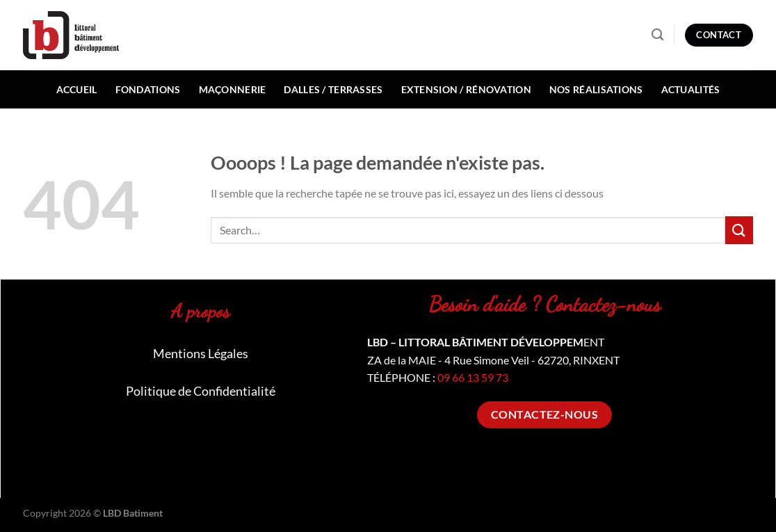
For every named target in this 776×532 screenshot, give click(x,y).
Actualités (691, 89)
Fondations (148, 89)
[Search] (657, 35)
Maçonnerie (233, 89)
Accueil (77, 89)
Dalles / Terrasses (333, 89)
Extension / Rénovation (466, 89)
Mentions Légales (201, 353)
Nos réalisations (596, 89)
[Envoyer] (739, 230)
